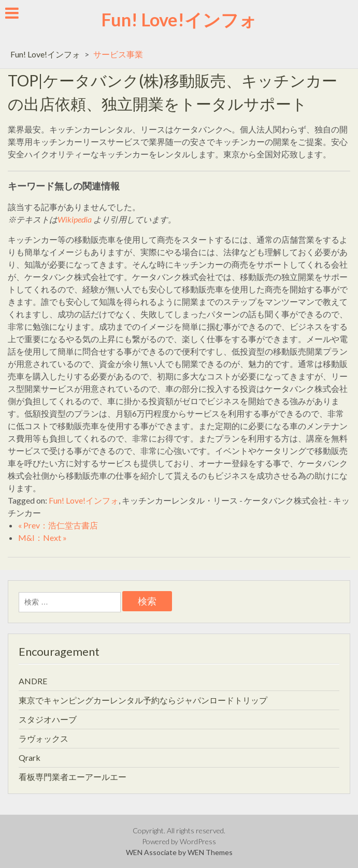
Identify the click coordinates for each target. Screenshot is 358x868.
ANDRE (33, 681)
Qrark (30, 757)
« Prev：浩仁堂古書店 (58, 525)
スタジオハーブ (48, 719)
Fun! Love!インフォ (179, 19)
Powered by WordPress (179, 841)
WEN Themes (210, 852)
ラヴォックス (44, 738)
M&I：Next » (42, 538)
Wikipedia (75, 219)
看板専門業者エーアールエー (73, 777)
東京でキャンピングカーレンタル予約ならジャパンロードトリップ (143, 700)
